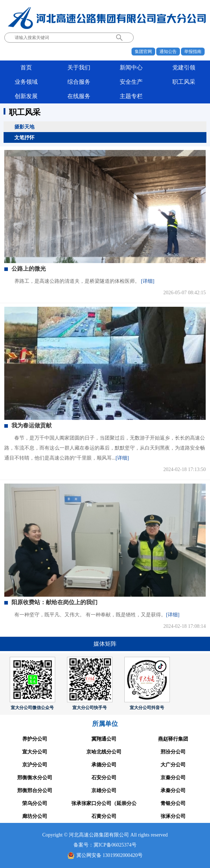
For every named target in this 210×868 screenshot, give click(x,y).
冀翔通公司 (104, 739)
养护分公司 (35, 739)
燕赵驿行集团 (173, 739)
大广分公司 (173, 765)
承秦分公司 (173, 791)
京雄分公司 (104, 791)
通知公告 (168, 52)
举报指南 (193, 52)
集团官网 (143, 52)
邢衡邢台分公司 (35, 791)
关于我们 (79, 67)
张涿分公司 (173, 816)
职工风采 (184, 82)
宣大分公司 (35, 752)
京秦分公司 (173, 778)
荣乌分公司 (35, 803)
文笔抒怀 (24, 137)
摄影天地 (24, 127)
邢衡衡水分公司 (35, 778)
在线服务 (79, 96)
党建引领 (184, 67)
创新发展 (26, 96)
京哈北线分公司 (104, 752)
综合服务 (79, 82)
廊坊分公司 (35, 816)
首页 (26, 67)
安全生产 (131, 82)
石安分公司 (104, 778)
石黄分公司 (104, 816)
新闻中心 (131, 67)
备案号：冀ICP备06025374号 (105, 845)
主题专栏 (131, 96)
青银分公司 (173, 803)
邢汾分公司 (173, 752)
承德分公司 (104, 765)
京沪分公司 (35, 765)
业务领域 (26, 82)
